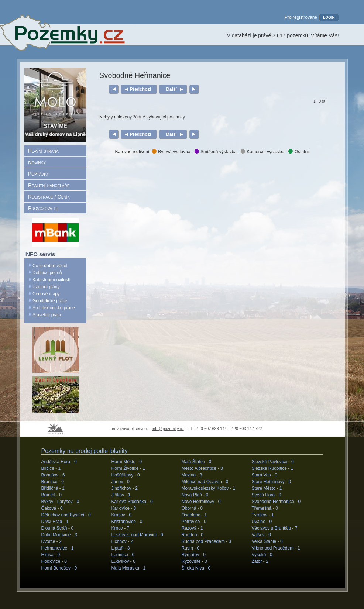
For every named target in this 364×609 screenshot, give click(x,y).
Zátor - (260, 561)
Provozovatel (43, 208)
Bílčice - (51, 468)
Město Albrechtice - (202, 468)
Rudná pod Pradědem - (207, 541)
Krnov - (121, 528)
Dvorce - (51, 541)
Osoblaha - (194, 515)
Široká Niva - (196, 568)
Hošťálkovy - (126, 475)
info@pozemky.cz (168, 429)
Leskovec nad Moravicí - (137, 535)
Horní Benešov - (59, 568)
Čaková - (52, 508)
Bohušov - (53, 475)
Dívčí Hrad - (55, 522)
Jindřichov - (125, 488)
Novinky (37, 162)
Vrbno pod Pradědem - (276, 548)
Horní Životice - (128, 468)
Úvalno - (262, 522)
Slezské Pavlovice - (273, 462)
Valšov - (261, 535)
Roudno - (193, 535)
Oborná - (192, 508)
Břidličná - (53, 488)
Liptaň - (121, 548)
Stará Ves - (265, 475)
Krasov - (122, 515)
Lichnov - (122, 541)
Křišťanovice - (127, 522)
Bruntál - (51, 495)
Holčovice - (54, 561)
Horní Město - (127, 462)
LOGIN (329, 18)
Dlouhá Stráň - (57, 528)
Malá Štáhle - (197, 462)
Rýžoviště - (194, 561)
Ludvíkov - (123, 561)
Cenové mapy (46, 294)
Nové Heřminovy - (201, 502)
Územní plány (46, 287)
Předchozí (140, 89)
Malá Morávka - (129, 568)
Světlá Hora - (267, 495)
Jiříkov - (121, 495)
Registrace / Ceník (49, 197)
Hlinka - (51, 555)
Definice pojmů (47, 273)
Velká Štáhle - (267, 541)
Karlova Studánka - (132, 502)
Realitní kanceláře (49, 185)
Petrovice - (194, 522)
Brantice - (53, 482)
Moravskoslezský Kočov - (208, 488)
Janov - (121, 482)
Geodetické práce (50, 301)
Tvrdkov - (263, 515)
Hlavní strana (43, 151)
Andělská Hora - (59, 462)
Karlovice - (124, 508)
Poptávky (39, 174)
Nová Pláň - (195, 495)
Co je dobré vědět (50, 266)
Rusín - (191, 548)
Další (171, 89)
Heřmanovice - (58, 548)
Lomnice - (123, 555)
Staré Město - (267, 488)
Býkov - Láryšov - (60, 502)
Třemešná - (265, 508)
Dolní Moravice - (59, 535)
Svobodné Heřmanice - (276, 502)
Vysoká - (262, 555)
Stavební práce (47, 315)
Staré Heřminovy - (272, 482)
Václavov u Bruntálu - (275, 528)
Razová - (192, 528)
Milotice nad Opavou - (205, 482)
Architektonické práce (54, 308)
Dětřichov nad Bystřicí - (66, 515)
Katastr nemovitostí (51, 280)
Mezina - (192, 475)
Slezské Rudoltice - (273, 468)
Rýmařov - (194, 555)
